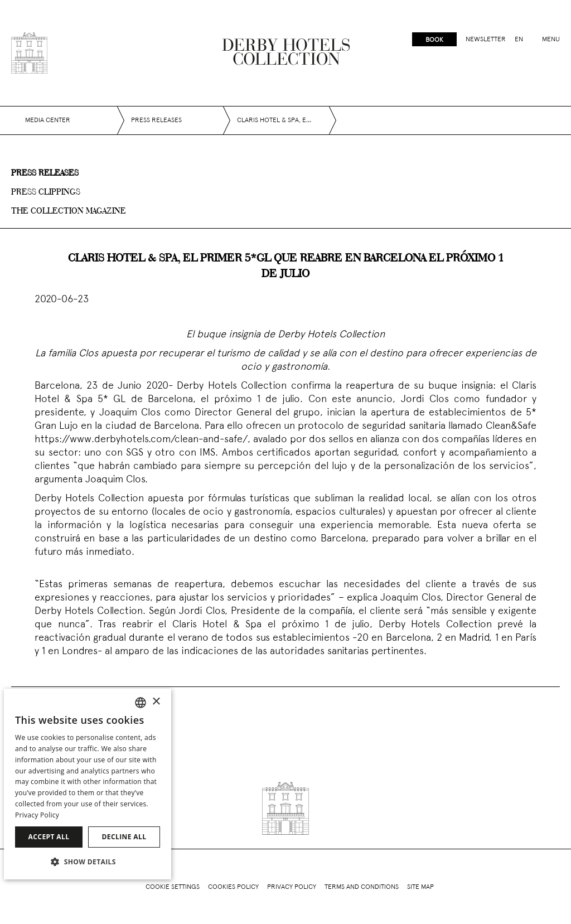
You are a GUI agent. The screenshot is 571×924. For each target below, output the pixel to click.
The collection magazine (69, 211)
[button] (88, 862)
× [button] (156, 702)
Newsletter (486, 40)
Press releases (45, 173)
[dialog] (88, 784)
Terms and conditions (362, 887)
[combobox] (141, 703)
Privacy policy (292, 887)
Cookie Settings (173, 887)
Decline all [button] (124, 837)
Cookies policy (233, 887)
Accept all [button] (49, 837)
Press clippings (46, 192)
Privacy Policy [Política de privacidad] (37, 815)
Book (434, 40)
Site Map (420, 887)
